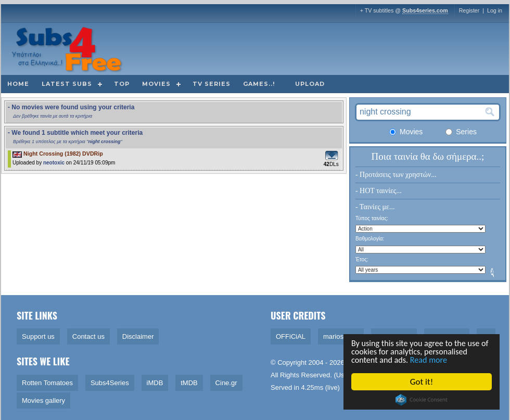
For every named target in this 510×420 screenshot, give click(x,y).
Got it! (422, 382)
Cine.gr (226, 383)
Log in (495, 10)
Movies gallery (43, 400)
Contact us (88, 336)
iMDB (155, 383)
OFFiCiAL (291, 336)
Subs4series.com (425, 10)
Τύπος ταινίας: (372, 218)
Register (469, 10)
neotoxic (54, 163)
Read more (433, 360)
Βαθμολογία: (370, 239)
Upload (310, 84)
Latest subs (67, 84)
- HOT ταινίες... (379, 191)
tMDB (189, 383)
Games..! (259, 84)
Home (18, 84)
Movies (156, 84)
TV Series (212, 84)
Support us (38, 336)
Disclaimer (138, 336)
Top (122, 84)
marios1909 (341, 336)
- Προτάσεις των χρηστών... (396, 175)
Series (461, 132)
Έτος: (362, 259)
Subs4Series (110, 383)
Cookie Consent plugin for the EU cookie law (422, 400)
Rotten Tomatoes (47, 383)
